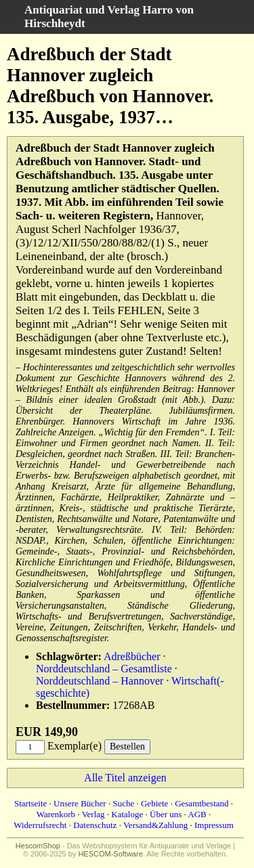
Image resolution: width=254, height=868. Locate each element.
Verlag (93, 814)
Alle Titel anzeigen (125, 778)
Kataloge (127, 814)
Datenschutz (95, 825)
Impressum (214, 825)
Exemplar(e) (75, 746)
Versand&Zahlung (155, 825)
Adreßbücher (132, 656)
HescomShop (38, 846)
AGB (197, 814)
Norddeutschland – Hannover (100, 681)
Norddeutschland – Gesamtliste (104, 669)
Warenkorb (56, 814)
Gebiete (154, 803)
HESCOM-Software (110, 854)
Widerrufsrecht (40, 825)
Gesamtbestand (202, 803)
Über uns (166, 814)
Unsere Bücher (80, 803)
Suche (123, 803)
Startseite (30, 803)
